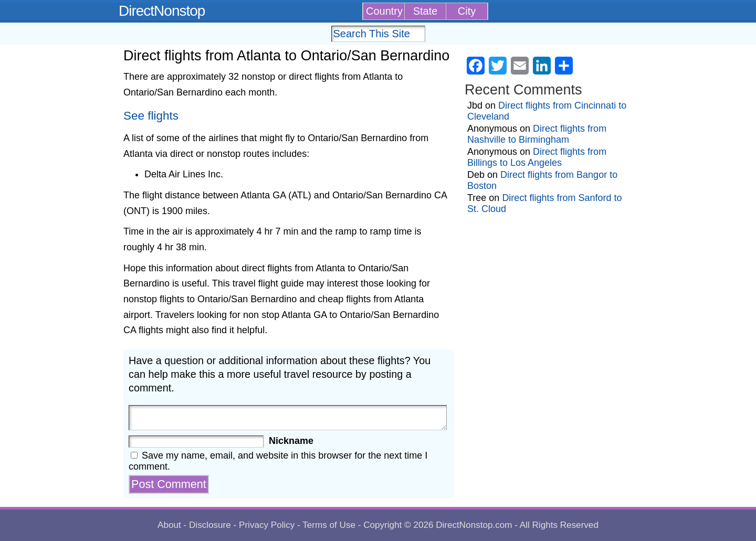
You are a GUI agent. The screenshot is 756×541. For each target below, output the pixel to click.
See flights (151, 116)
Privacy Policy (267, 525)
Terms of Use (329, 525)
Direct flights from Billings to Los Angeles (537, 157)
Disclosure (210, 525)
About (169, 525)
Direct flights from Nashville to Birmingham (537, 134)
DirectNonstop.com (474, 525)
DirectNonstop (162, 11)
